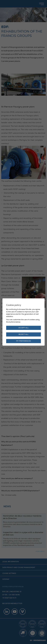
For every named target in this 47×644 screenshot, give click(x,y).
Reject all (24, 334)
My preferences (24, 341)
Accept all (24, 328)
